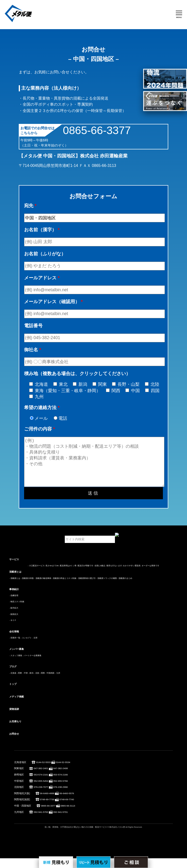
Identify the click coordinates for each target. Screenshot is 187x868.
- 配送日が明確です (85, 575)
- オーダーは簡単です (150, 575)
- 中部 (25, 683)
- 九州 (58, 683)
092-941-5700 (41, 822)
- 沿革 (35, 648)
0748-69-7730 (47, 809)
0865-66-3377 (97, 130)
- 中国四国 (50, 683)
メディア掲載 (17, 706)
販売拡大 (14, 618)
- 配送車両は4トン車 (68, 575)
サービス (14, 569)
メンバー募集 (17, 659)
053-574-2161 (41, 784)
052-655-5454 (41, 791)
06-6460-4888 (47, 803)
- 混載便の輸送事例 (43, 588)
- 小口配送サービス (36, 575)
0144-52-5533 (43, 772)
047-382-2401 (41, 778)
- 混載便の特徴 (27, 588)
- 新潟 (31, 683)
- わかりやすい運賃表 (131, 575)
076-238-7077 (41, 797)
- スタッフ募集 (16, 665)
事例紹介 (14, 599)
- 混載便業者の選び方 (86, 588)
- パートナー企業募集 (32, 665)
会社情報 (14, 641)
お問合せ (14, 743)
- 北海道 (13, 683)
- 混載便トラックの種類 (107, 588)
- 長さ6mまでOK (52, 575)
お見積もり (15, 731)
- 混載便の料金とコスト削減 (64, 588)
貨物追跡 (14, 719)
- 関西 (42, 683)
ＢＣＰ (13, 630)
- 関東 (20, 683)
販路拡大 (14, 624)
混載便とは (15, 581)
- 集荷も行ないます (114, 575)
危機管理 (14, 605)
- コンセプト (26, 648)
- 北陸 (37, 683)
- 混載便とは (15, 588)
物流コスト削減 (17, 611)
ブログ (13, 676)
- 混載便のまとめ (125, 588)
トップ (13, 694)
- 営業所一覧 (15, 648)
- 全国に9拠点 (99, 575)
